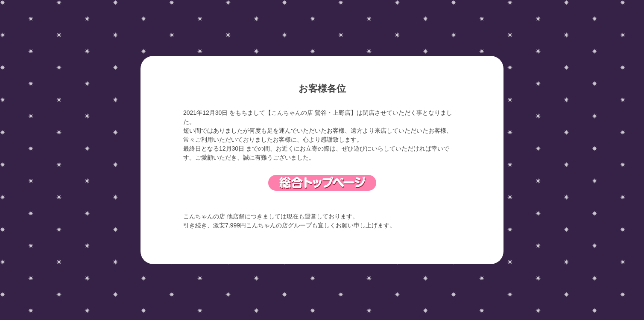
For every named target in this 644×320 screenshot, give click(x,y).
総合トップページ (322, 183)
